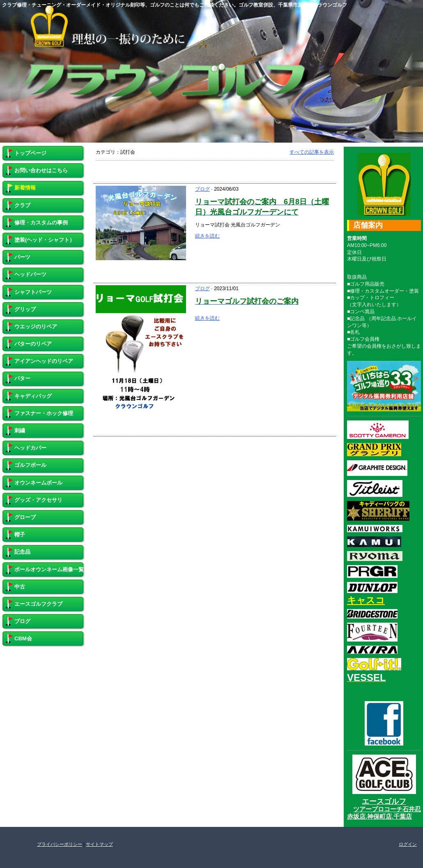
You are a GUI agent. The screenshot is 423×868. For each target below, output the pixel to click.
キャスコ (366, 600)
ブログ (202, 189)
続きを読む (207, 236)
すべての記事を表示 (312, 152)
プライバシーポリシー (60, 844)
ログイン (408, 844)
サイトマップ (99, 844)
